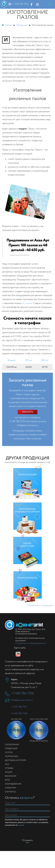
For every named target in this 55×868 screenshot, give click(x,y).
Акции (9, 772)
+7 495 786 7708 (19, 714)
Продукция (11, 749)
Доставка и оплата (16, 760)
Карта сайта (20, 648)
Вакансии (11, 776)
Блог (8, 780)
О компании (12, 745)
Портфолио (11, 756)
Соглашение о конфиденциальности (31, 643)
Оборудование (13, 784)
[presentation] (27, 832)
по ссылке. (27, 303)
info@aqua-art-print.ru (27, 425)
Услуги (9, 752)
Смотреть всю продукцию (40, 605)
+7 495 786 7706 (20, 4)
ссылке (21, 825)
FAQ (7, 764)
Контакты (10, 792)
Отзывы (9, 768)
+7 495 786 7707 (19, 707)
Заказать (27, 412)
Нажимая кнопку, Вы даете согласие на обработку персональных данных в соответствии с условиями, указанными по (27, 822)
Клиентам (10, 788)
